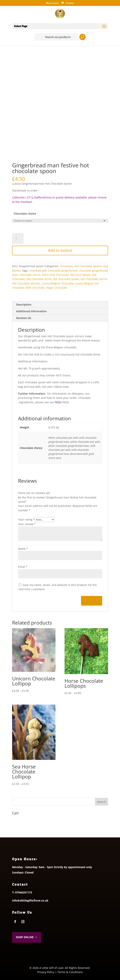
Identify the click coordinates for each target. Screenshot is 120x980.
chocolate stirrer (30, 275)
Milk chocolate (35, 288)
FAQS (58, 402)
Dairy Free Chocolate (55, 275)
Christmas (66, 266)
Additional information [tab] (31, 311)
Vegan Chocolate (57, 288)
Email (23, 567)
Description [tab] (24, 304)
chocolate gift (38, 271)
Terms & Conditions (70, 972)
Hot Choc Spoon (80, 275)
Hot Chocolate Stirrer (94, 279)
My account (53, 3)
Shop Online (25, 937)
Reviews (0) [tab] (24, 318)
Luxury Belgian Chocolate (58, 283)
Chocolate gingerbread (63, 271)
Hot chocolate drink (39, 279)
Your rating (26, 519)
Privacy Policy (46, 972)
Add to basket (60, 250)
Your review (27, 524)
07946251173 (24, 892)
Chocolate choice (25, 214)
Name (23, 549)
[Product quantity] (18, 238)
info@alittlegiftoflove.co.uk (30, 900)
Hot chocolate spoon (66, 279)
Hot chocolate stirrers (26, 283)
